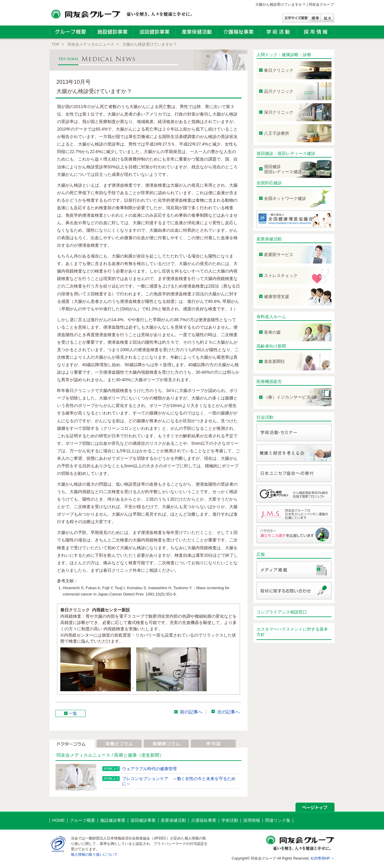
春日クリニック (279, 70)
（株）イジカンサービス (287, 397)
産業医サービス (279, 255)
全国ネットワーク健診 (285, 198)
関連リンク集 (278, 820)
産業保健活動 (269, 239)
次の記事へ (228, 712)
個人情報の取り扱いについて (94, 854)
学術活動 (230, 820)
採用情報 (252, 820)
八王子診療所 (277, 133)
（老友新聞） (150, 755)
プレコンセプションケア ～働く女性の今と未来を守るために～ (179, 781)
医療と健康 (126, 755)
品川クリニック (279, 91)
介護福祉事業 (204, 820)
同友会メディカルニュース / (85, 755)
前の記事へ (191, 712)
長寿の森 (272, 332)
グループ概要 (82, 820)
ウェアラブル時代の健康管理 (149, 769)
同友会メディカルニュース (91, 44)
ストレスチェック (281, 276)
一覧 (73, 713)
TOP (55, 44)
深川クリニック (279, 112)
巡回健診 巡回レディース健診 (283, 169)
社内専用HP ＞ (322, 858)
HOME (58, 820)
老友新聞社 (274, 361)
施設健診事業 (113, 820)
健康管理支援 (277, 297)
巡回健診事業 (143, 820)
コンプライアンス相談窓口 (282, 612)
